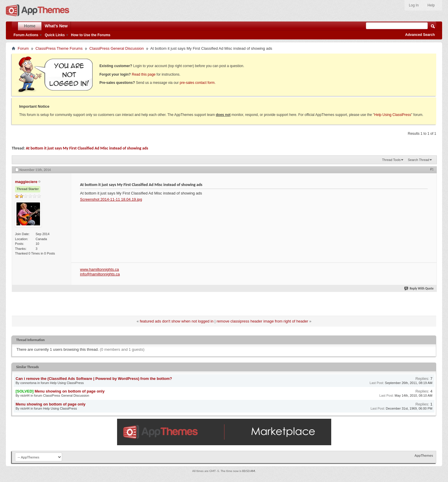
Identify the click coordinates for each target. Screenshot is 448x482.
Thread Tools (391, 160)
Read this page (144, 74)
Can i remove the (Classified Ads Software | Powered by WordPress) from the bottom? (94, 379)
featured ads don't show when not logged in (176, 321)
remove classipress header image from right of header (262, 321)
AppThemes (424, 455)
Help (431, 5)
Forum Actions (26, 35)
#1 (432, 169)
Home (30, 26)
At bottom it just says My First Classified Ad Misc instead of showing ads (87, 148)
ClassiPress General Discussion (117, 48)
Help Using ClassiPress (393, 115)
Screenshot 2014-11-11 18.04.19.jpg (111, 199)
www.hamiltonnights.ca (99, 269)
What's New (56, 26)
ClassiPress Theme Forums (59, 48)
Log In (414, 5)
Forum (23, 48)
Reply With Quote (419, 289)
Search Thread (418, 160)
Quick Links (55, 35)
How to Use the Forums (91, 35)
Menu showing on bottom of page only (70, 391)
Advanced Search (420, 35)
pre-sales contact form (197, 83)
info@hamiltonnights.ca (100, 274)
